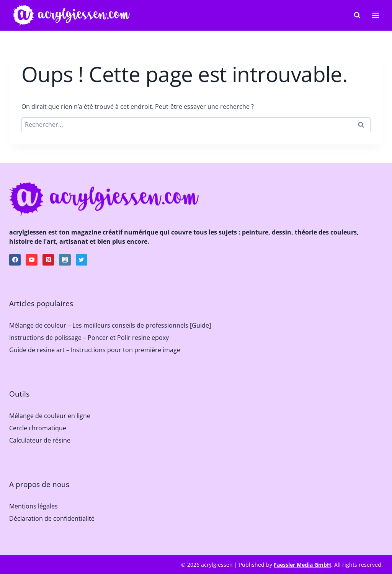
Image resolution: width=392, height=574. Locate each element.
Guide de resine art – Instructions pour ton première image (95, 350)
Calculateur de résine (40, 440)
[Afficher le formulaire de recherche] (357, 15)
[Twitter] (82, 260)
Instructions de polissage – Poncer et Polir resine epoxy (89, 338)
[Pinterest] (48, 260)
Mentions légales (33, 506)
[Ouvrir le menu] (375, 15)
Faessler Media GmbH (302, 565)
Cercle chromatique (38, 428)
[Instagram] (65, 260)
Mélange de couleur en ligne (50, 416)
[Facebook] (15, 260)
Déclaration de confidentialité (52, 518)
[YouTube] (31, 260)
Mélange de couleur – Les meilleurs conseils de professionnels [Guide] (110, 325)
